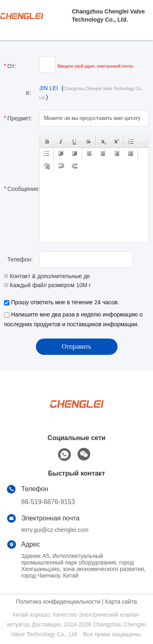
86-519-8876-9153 (48, 502)
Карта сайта (121, 602)
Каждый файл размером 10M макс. (53, 285)
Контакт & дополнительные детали (53, 276)
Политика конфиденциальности (59, 602)
